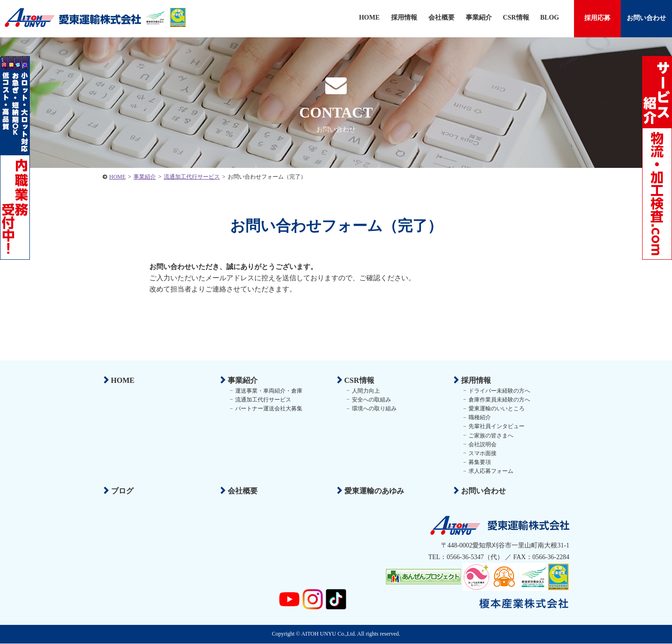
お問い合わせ (646, 18)
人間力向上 (365, 390)
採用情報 (404, 17)
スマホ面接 (482, 453)
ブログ (121, 491)
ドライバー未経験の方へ (498, 390)
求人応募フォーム (490, 471)
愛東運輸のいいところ (496, 409)
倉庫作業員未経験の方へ (498, 399)
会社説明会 (482, 444)
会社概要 (441, 17)
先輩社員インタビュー (496, 426)
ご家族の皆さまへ (490, 435)
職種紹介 (479, 417)
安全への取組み (371, 399)
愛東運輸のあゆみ (373, 491)
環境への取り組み (373, 409)
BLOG (550, 17)
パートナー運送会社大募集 (268, 409)
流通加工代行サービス (262, 399)
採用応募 (597, 18)
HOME (369, 17)
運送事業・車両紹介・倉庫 (268, 390)
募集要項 (479, 462)
